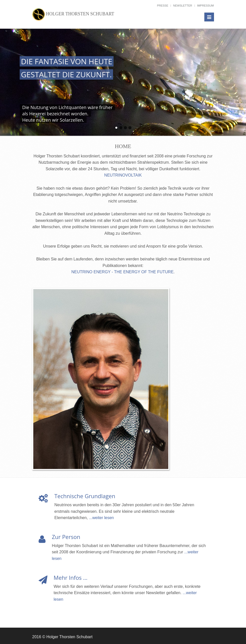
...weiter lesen (101, 518)
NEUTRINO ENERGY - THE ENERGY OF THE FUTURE (122, 272)
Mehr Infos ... (71, 578)
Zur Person (66, 537)
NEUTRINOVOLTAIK (123, 175)
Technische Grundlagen (85, 496)
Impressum (206, 6)
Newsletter (183, 6)
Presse (163, 6)
